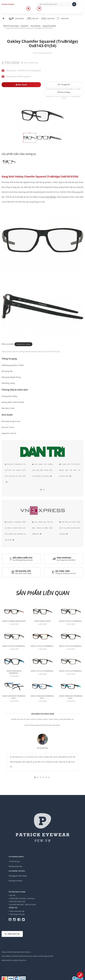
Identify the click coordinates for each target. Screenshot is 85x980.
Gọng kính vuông (23, 344)
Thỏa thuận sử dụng (17, 914)
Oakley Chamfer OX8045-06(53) (14, 621)
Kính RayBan (16, 19)
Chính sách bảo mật (17, 911)
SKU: (34, 53)
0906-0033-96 (12, 934)
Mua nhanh (21, 85)
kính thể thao (51, 197)
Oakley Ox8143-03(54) (42, 621)
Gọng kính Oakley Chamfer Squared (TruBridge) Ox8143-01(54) (40, 177)
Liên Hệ (12, 895)
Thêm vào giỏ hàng (30, 63)
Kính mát (32, 18)
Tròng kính (63, 18)
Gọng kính (48, 18)
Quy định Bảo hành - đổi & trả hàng (23, 904)
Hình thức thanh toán (18, 901)
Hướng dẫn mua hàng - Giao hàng (22, 898)
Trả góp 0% (64, 84)
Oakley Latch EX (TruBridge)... (71, 621)
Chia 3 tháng (64, 92)
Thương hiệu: (45, 53)
